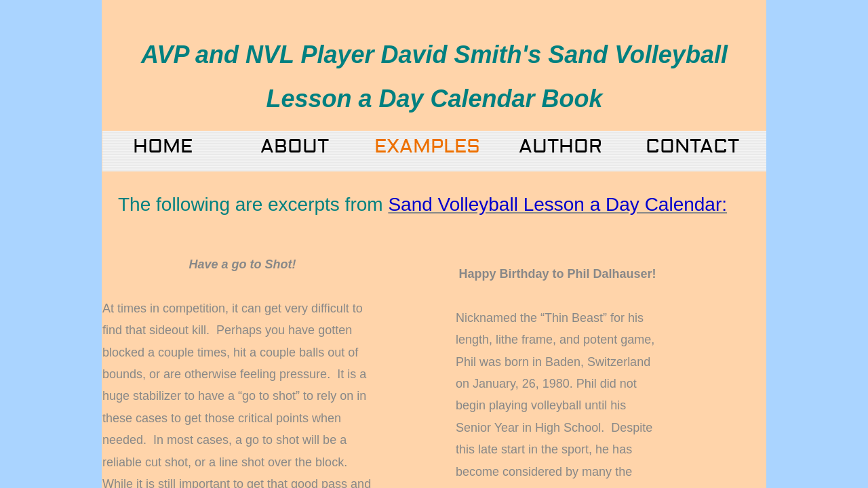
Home (163, 147)
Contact (692, 147)
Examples (427, 147)
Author (560, 147)
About (295, 147)
